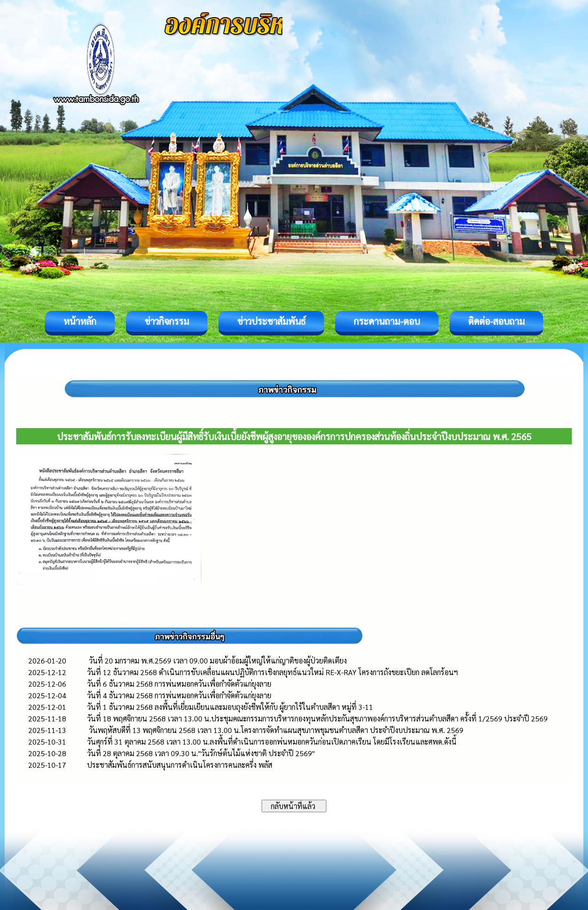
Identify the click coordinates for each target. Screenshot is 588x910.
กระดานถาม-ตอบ (387, 321)
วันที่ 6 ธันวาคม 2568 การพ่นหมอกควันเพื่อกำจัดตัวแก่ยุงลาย (179, 684)
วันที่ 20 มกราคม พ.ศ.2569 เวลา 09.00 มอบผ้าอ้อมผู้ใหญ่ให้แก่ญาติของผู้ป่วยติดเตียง (217, 660)
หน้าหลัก (80, 321)
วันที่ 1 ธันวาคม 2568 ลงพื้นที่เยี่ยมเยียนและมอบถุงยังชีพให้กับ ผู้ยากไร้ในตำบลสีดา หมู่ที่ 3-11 (230, 707)
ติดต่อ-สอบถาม (496, 321)
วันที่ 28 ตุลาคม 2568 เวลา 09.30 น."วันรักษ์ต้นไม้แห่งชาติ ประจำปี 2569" (201, 753)
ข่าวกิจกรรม (167, 321)
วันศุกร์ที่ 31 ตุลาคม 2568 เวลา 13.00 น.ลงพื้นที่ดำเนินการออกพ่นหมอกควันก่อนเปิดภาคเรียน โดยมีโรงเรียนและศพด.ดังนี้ (272, 742)
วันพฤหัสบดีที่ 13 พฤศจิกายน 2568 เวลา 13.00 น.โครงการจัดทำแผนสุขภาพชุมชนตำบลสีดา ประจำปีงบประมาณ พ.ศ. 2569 (275, 730)
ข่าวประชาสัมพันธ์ (271, 321)
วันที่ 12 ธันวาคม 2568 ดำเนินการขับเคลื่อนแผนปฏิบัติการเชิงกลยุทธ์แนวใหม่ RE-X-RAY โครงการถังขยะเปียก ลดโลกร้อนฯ (272, 672)
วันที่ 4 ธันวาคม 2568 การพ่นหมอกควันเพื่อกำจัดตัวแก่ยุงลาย (179, 695)
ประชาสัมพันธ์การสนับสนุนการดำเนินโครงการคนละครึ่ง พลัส (180, 765)
